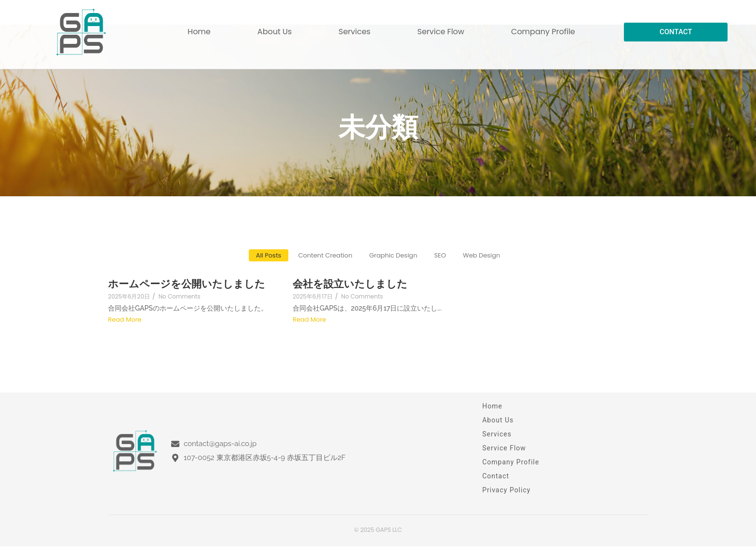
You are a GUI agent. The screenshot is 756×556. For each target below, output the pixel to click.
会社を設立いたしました (350, 284)
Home (199, 32)
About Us (275, 32)
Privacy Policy (506, 490)
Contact (496, 476)
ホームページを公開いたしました (187, 284)
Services (354, 32)
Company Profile (543, 32)
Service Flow (441, 32)
